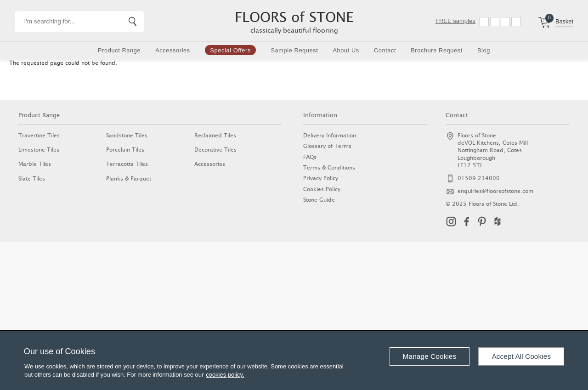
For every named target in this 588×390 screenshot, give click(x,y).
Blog (484, 50)
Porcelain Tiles (125, 150)
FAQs (310, 157)
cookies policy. (225, 375)
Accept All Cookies (521, 356)
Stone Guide (319, 200)
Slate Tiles (32, 178)
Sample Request (294, 50)
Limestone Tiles (39, 150)
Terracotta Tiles (127, 164)
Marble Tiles (35, 164)
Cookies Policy (322, 189)
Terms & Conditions (329, 167)
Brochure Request (437, 50)
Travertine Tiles (39, 135)
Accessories (173, 50)
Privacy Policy (321, 178)
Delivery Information (330, 135)
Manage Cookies (430, 356)
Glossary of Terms (327, 146)
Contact (385, 50)
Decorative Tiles (215, 150)
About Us (346, 50)
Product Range (119, 50)
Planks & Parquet (129, 178)
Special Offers (230, 50)
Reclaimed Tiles (215, 135)
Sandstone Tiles (127, 135)
